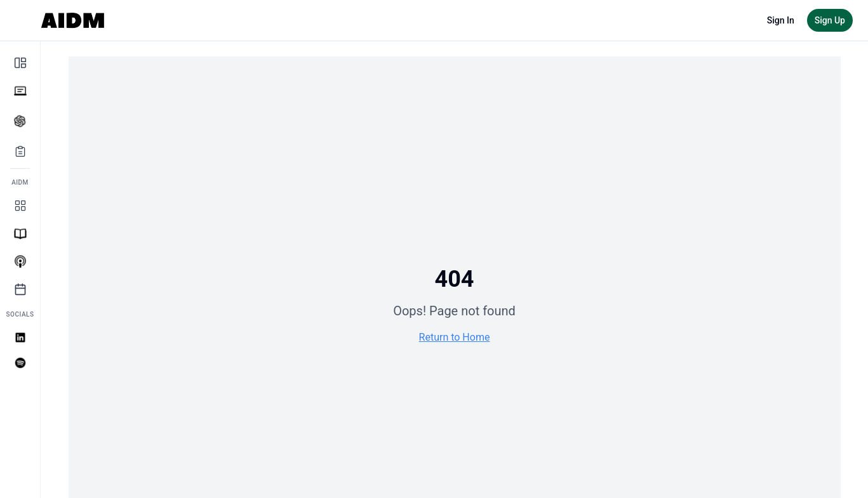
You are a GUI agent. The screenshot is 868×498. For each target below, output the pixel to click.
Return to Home (455, 337)
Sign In (781, 20)
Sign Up (830, 20)
